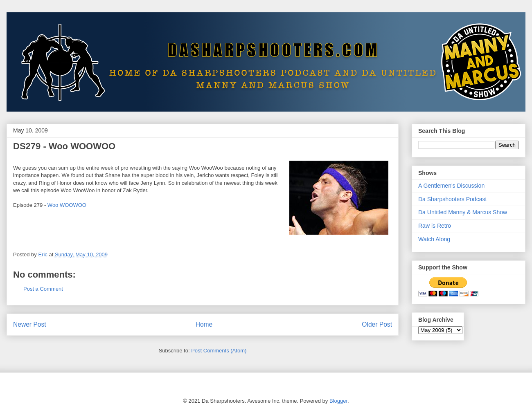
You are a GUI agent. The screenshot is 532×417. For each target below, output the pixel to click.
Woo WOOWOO (67, 205)
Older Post (377, 324)
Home (204, 324)
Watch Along (434, 239)
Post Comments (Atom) (219, 351)
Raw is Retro (435, 226)
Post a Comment (43, 289)
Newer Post (30, 324)
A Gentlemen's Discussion (451, 186)
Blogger (338, 401)
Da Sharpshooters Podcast (452, 199)
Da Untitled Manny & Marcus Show (463, 212)
